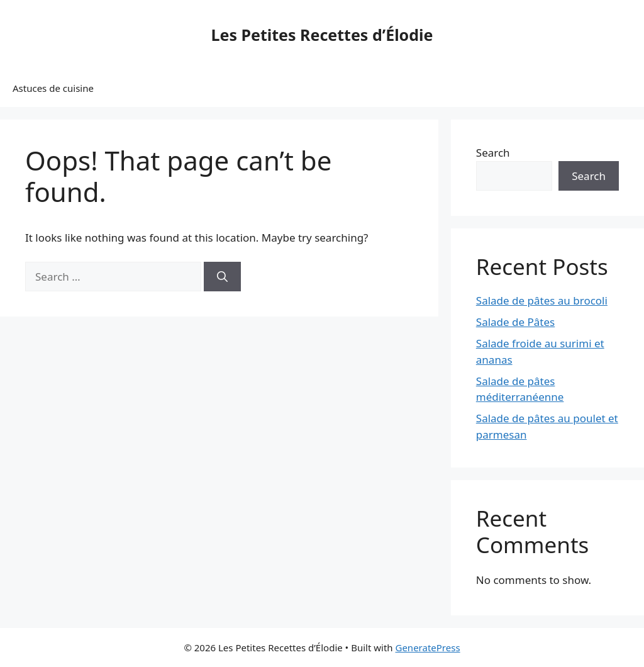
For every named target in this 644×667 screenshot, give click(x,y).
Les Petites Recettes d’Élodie (322, 35)
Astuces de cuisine (53, 88)
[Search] (222, 277)
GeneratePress (427, 647)
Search (493, 153)
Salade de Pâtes (515, 322)
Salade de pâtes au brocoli (542, 300)
